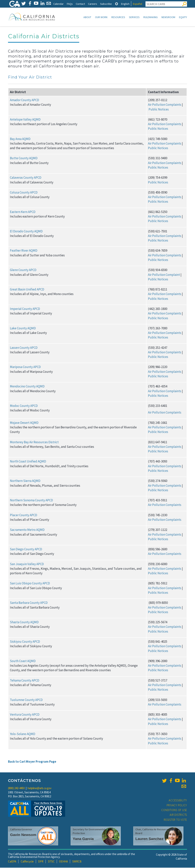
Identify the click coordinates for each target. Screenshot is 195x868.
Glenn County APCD (23, 270)
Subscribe (106, 4)
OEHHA (63, 862)
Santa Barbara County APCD (29, 603)
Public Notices (159, 110)
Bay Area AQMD (20, 139)
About (87, 17)
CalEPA (12, 862)
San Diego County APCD (26, 550)
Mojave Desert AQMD (24, 423)
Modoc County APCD (24, 406)
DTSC (51, 862)
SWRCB (77, 862)
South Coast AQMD (23, 661)
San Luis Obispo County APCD (30, 584)
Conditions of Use (174, 810)
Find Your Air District (30, 78)
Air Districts (178, 815)
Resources (118, 17)
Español (137, 4)
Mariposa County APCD (25, 367)
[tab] (117, 4)
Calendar (58, 4)
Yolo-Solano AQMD (23, 734)
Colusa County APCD (24, 193)
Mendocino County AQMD (27, 387)
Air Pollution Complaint (164, 275)
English (125, 4)
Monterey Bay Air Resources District (34, 442)
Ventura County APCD (25, 715)
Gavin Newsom (23, 835)
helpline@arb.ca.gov (40, 788)
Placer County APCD (24, 515)
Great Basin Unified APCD (27, 290)
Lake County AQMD (23, 329)
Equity (183, 17)
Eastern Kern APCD (23, 212)
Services (134, 17)
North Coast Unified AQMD (28, 462)
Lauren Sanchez (149, 839)
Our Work (101, 17)
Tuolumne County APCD (26, 700)
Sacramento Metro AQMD (27, 530)
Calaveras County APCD (26, 178)
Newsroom (168, 17)
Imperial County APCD (25, 309)
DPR (41, 862)
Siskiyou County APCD (25, 642)
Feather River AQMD (24, 251)
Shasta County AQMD (24, 622)
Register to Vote (175, 820)
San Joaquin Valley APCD (27, 564)
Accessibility (178, 801)
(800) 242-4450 (16, 788)
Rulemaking (151, 17)
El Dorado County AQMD (26, 232)
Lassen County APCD (24, 348)
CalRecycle (27, 862)
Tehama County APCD (25, 681)
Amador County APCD (24, 100)
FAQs (70, 4)
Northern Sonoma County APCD (31, 501)
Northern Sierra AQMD (25, 481)
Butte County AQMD (24, 158)
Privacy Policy (177, 806)
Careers (93, 4)
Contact (80, 4)
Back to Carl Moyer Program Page (32, 762)
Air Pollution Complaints (165, 105)
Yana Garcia (83, 839)
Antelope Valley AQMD (25, 120)
